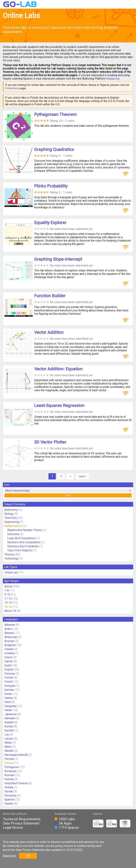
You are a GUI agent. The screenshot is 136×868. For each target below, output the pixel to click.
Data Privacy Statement (21, 823)
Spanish (9, 800)
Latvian (9, 739)
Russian (9, 775)
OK (28, 856)
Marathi (9, 751)
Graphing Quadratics (54, 149)
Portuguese (12, 767)
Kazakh (9, 722)
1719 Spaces (69, 828)
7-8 (7, 590)
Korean (9, 726)
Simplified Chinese (16, 783)
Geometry (13, 534)
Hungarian (11, 706)
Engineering (12, 522)
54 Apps (65, 823)
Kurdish (9, 730)
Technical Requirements (22, 819)
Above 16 (10, 611)
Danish (9, 661)
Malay (8, 743)
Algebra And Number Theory (25, 530)
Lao (7, 734)
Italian (8, 710)
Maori (8, 747)
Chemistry (11, 518)
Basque (9, 633)
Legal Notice (13, 828)
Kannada (10, 718)
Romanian (10, 771)
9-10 (7, 595)
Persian (9, 759)
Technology (12, 558)
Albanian (10, 625)
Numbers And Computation (24, 542)
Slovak (9, 791)
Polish (8, 763)
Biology (9, 514)
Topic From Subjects (20, 550)
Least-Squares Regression (59, 406)
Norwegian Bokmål (16, 755)
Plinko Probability (51, 186)
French (9, 682)
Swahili (9, 804)
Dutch (8, 665)
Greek (8, 694)
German (9, 690)
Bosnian (9, 641)
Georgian (10, 686)
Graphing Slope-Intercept (58, 259)
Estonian (10, 674)
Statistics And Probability (23, 546)
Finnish (9, 678)
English (9, 669)
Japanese (11, 714)
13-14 (8, 603)
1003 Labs (67, 819)
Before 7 (10, 586)
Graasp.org (113, 79)
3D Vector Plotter (50, 442)
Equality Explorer (50, 223)
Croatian (9, 653)
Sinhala (9, 787)
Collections (12, 88)
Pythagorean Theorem (56, 115)
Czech (8, 657)
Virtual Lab (11, 572)
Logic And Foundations (21, 538)
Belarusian (11, 637)
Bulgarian (10, 645)
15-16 (8, 607)
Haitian (9, 698)
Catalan (9, 649)
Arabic (8, 629)
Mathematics (12, 526)
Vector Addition (49, 332)
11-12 (8, 599)
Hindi (8, 702)
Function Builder (50, 296)
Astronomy (11, 510)
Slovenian (10, 795)
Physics (9, 554)
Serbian (9, 779)
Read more (10, 856)
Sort (68, 495)
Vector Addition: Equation (58, 369)
